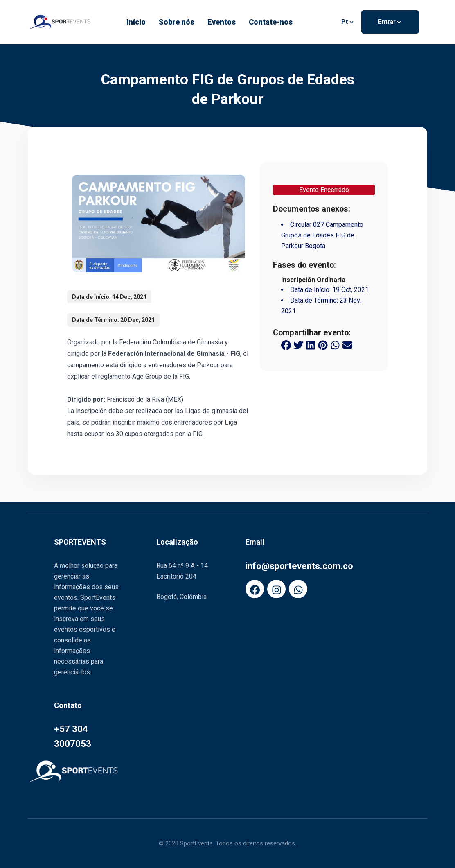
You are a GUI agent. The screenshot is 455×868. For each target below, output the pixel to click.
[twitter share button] (298, 345)
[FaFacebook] (255, 589)
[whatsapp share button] (335, 345)
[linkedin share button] (311, 345)
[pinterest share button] (323, 345)
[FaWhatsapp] (298, 589)
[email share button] (347, 345)
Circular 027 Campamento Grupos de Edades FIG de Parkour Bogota (322, 235)
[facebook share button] (286, 345)
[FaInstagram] (276, 589)
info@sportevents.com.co (299, 566)
